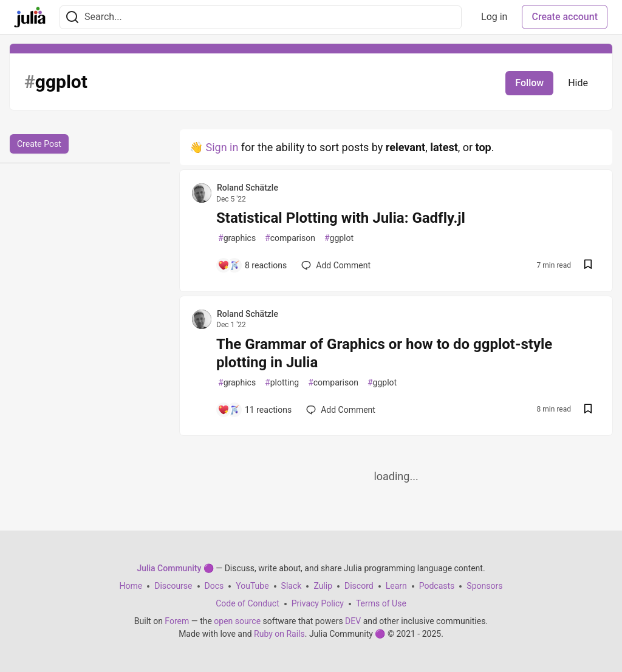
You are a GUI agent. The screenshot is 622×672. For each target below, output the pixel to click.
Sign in (222, 147)
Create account (565, 17)
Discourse (173, 586)
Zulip (323, 586)
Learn (396, 586)
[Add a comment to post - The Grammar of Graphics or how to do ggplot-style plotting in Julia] (255, 410)
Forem (177, 621)
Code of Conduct (248, 603)
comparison (290, 238)
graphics (237, 238)
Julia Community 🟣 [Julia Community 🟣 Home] (175, 568)
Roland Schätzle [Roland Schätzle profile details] (248, 188)
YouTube (252, 586)
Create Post (39, 144)
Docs (214, 586)
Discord (359, 586)
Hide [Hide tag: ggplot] (578, 83)
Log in (494, 17)
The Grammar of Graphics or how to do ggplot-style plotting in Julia (384, 353)
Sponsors (484, 586)
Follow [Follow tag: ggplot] (529, 83)
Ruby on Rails (279, 634)
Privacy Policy (318, 603)
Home (131, 586)
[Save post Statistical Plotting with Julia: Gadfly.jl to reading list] (588, 266)
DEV (353, 621)
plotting (282, 383)
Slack (292, 586)
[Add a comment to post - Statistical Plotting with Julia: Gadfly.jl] (252, 265)
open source (237, 621)
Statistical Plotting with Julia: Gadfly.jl (341, 218)
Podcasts (437, 586)
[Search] (72, 17)
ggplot (339, 238)
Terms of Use (381, 603)
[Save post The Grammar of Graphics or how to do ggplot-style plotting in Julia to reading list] (588, 410)
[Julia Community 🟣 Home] (30, 17)
